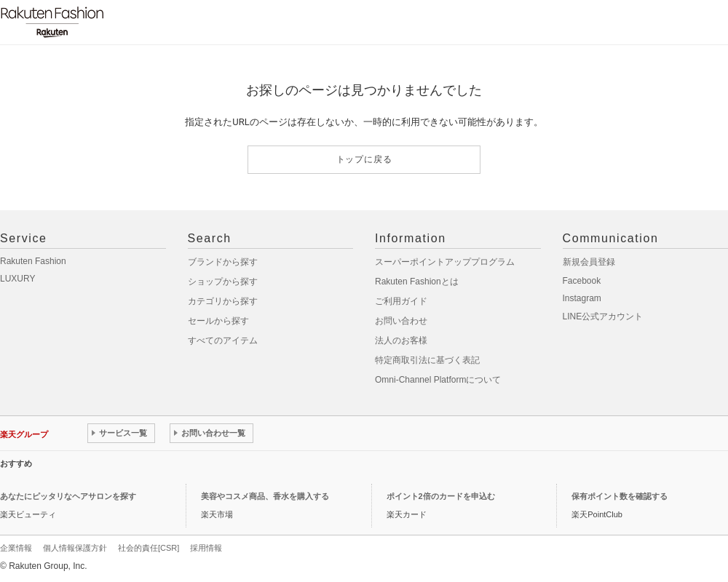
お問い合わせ (401, 321)
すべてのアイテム (223, 340)
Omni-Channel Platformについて (438, 380)
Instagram (582, 298)
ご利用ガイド (401, 301)
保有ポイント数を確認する (620, 496)
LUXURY (17, 279)
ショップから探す (223, 282)
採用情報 (206, 548)
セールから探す (218, 321)
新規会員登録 (589, 262)
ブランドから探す (223, 262)
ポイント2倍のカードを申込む (441, 496)
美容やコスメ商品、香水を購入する (265, 496)
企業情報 (16, 548)
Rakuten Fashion (33, 261)
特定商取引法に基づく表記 (427, 360)
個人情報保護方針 (75, 548)
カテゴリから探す (223, 301)
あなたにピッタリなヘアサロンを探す (68, 496)
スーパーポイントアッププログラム (445, 262)
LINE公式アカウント (603, 316)
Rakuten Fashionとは (417, 282)
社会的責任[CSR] (149, 548)
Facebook (582, 281)
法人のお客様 (401, 340)
